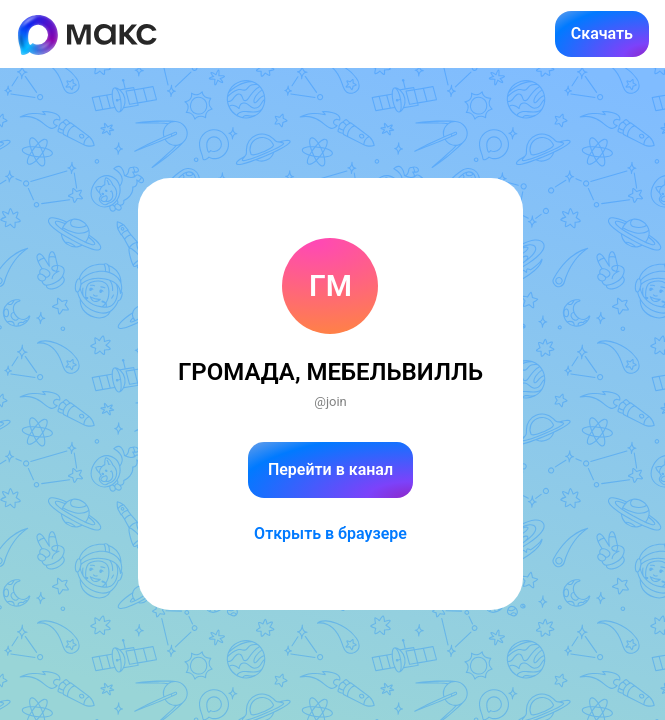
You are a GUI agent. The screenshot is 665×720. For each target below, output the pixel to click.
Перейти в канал (330, 469)
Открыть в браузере (330, 533)
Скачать (602, 33)
